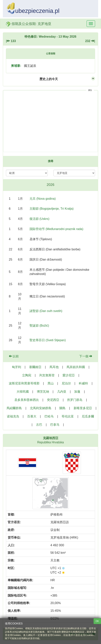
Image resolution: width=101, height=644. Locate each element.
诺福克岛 (13, 416)
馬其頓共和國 (76, 367)
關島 (62, 408)
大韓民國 (23, 392)
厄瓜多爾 (88, 416)
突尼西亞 (53, 400)
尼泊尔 (66, 383)
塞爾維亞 (35, 367)
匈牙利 (16, 367)
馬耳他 (54, 367)
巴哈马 (49, 416)
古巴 (39, 425)
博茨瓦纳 (43, 392)
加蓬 (77, 392)
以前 (14, 356)
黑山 (51, 383)
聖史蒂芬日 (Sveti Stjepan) (48, 340)
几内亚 (62, 392)
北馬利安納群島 (41, 408)
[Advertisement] (50, 121)
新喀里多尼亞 (83, 408)
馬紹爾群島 (14, 408)
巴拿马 (55, 425)
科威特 (83, 383)
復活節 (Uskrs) (39, 219)
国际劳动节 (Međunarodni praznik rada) (56, 229)
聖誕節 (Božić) (39, 326)
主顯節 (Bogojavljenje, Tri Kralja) (52, 209)
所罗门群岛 (75, 400)
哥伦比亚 (68, 416)
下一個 (86, 356)
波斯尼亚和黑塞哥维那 (24, 383)
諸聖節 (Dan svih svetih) (46, 311)
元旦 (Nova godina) (43, 199)
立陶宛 (27, 375)
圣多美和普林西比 (27, 400)
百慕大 (32, 416)
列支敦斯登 (47, 375)
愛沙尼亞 (69, 375)
